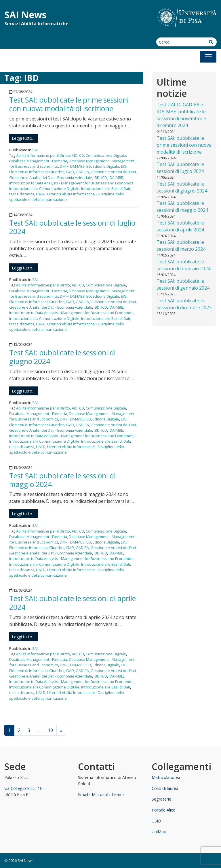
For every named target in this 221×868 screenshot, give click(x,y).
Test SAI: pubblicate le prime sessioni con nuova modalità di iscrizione (69, 104)
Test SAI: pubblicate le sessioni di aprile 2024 (73, 603)
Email (83, 794)
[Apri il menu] (208, 57)
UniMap (159, 832)
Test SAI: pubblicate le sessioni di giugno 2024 (62, 357)
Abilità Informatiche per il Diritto (43, 155)
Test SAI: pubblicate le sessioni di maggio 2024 (62, 480)
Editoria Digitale (106, 166)
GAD (70, 172)
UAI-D (41, 194)
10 (50, 730)
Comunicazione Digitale (106, 155)
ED (89, 166)
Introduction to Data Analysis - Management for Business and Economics (71, 183)
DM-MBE (77, 166)
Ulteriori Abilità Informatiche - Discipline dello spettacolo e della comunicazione (67, 197)
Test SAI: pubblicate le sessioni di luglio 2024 (72, 227)
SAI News (25, 15)
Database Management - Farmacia (38, 161)
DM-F (64, 166)
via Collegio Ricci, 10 (23, 788)
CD (82, 155)
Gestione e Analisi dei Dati (113, 172)
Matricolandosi (166, 777)
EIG (124, 166)
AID (75, 155)
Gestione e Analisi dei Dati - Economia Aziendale (51, 178)
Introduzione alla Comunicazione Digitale (44, 188)
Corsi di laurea (165, 788)
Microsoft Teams (108, 794)
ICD (104, 178)
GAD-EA (82, 172)
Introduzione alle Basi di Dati (106, 188)
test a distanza (22, 194)
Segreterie (161, 799)
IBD (97, 178)
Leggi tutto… (24, 138)
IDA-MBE (116, 178)
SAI (35, 150)
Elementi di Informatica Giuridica (37, 172)
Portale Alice (163, 810)
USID (156, 821)
